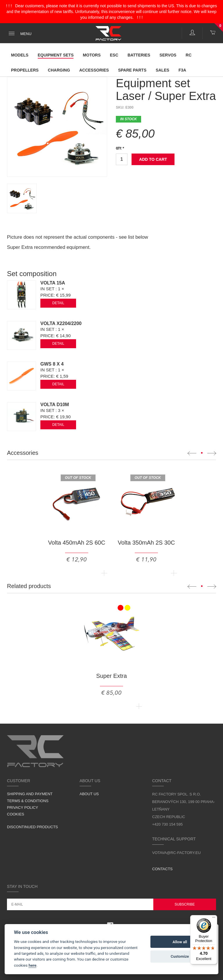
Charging (59, 70)
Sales (162, 70)
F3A (182, 70)
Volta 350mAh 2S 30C (146, 543)
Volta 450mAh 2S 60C (77, 543)
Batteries (139, 55)
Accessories (94, 70)
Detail (58, 303)
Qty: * (120, 149)
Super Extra (111, 676)
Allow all (180, 942)
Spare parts (132, 70)
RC (188, 55)
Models (20, 55)
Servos (168, 55)
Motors (92, 55)
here (32, 965)
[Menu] (214, 919)
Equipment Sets (56, 55)
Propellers (25, 70)
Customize (180, 956)
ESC (114, 55)
